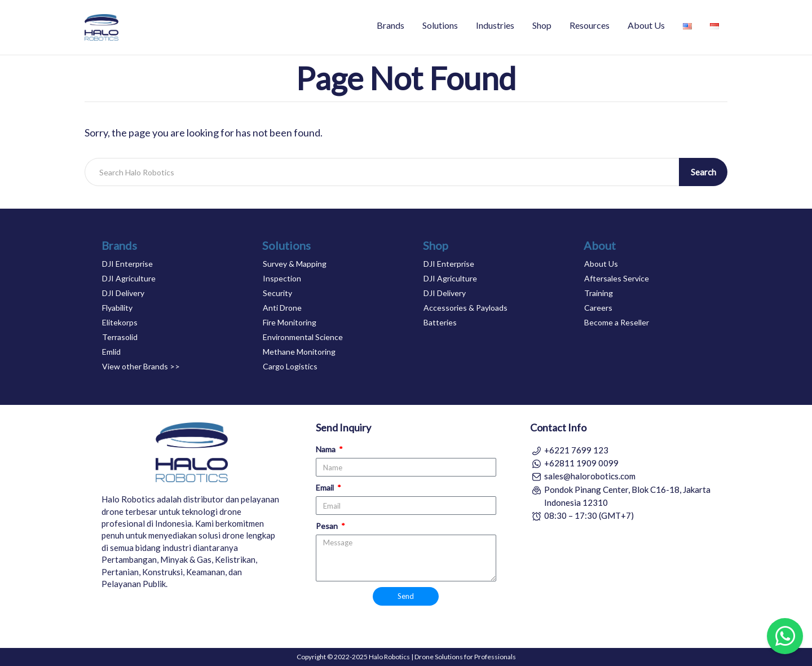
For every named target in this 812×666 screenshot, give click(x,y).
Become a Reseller (617, 322)
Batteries (440, 322)
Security (277, 293)
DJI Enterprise (127, 264)
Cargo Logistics (290, 366)
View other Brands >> (141, 366)
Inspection (282, 278)
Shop (542, 25)
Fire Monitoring (290, 322)
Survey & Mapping (295, 264)
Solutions (440, 25)
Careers (598, 308)
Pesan (328, 526)
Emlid (111, 352)
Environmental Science (303, 337)
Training (599, 293)
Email (326, 488)
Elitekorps (120, 322)
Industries (495, 25)
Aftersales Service (617, 278)
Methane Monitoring (299, 352)
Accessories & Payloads (465, 308)
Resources (590, 25)
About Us (646, 25)
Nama (326, 449)
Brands (390, 25)
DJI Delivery (123, 293)
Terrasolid (120, 337)
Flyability (117, 308)
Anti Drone (282, 308)
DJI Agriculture (129, 278)
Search (703, 172)
